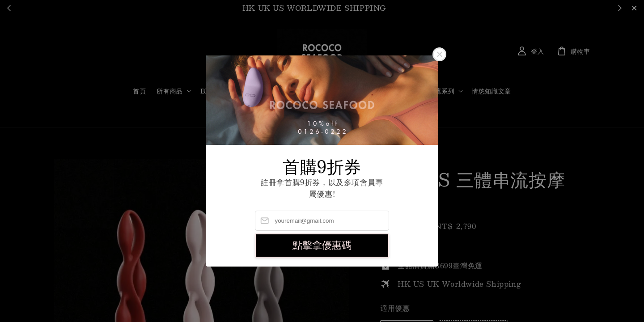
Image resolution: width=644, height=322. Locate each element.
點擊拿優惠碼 (322, 245)
